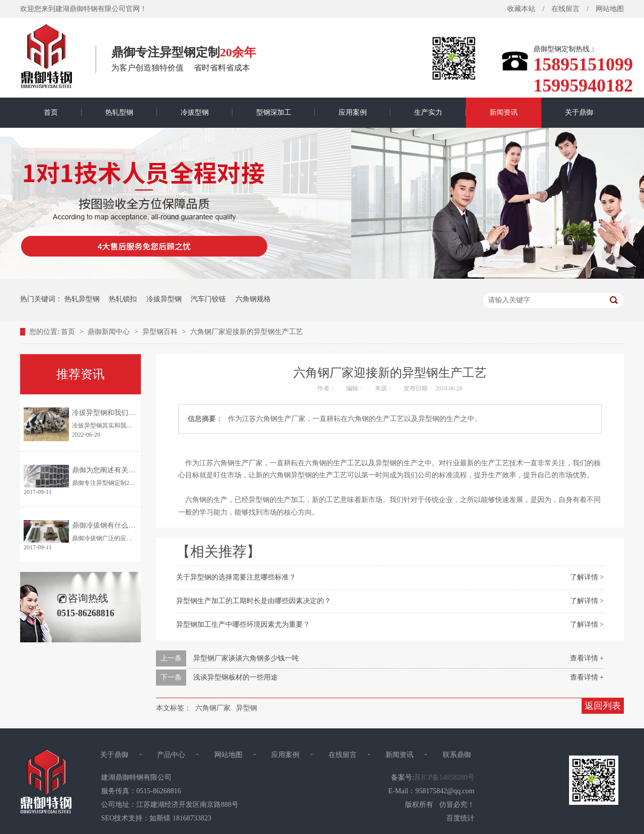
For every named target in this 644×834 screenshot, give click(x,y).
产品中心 (171, 755)
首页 (51, 112)
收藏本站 (521, 9)
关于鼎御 (579, 112)
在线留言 (566, 9)
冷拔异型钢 (164, 299)
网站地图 (610, 9)
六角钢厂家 (213, 708)
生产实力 (428, 112)
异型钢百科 (161, 332)
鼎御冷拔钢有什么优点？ (111, 525)
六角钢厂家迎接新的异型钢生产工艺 (247, 332)
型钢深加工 (274, 112)
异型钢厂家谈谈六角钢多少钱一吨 (246, 658)
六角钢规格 (253, 299)
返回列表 (603, 706)
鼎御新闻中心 (110, 332)
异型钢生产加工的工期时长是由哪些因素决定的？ (254, 601)
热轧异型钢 (82, 299)
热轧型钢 (119, 112)
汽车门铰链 (208, 299)
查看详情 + (587, 658)
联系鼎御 (457, 755)
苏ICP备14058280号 (444, 777)
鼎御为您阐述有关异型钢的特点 (121, 470)
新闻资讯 (504, 112)
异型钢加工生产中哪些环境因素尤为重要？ (243, 624)
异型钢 (247, 708)
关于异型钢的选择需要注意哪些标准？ (236, 577)
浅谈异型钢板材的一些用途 (235, 677)
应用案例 (353, 112)
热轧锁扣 (123, 299)
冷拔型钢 (195, 112)
